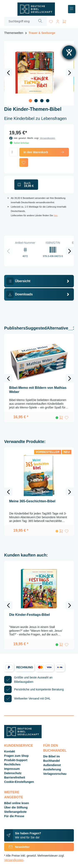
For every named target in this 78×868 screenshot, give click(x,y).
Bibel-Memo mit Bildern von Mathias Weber (38, 390)
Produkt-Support (16, 760)
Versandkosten (47, 138)
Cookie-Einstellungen (19, 782)
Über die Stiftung (16, 807)
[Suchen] (40, 21)
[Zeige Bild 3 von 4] (42, 101)
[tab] (39, 281)
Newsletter (17, 847)
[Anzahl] (13, 152)
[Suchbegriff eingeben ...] (19, 21)
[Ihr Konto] (58, 21)
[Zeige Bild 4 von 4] (48, 101)
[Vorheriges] (8, 73)
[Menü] (72, 9)
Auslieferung (52, 769)
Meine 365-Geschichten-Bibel (32, 501)
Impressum (12, 769)
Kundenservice (19, 746)
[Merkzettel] (51, 21)
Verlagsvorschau (55, 774)
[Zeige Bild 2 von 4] (36, 101)
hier (56, 215)
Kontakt (10, 751)
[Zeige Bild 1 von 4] (30, 101)
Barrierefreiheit (15, 777)
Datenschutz (13, 773)
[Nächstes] (70, 73)
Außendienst (52, 765)
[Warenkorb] (64, 21)
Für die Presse (14, 816)
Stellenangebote (15, 812)
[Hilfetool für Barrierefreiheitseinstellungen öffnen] (69, 52)
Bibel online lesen (17, 803)
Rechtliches (12, 764)
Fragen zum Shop (16, 756)
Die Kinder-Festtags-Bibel (30, 615)
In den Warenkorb (44, 152)
